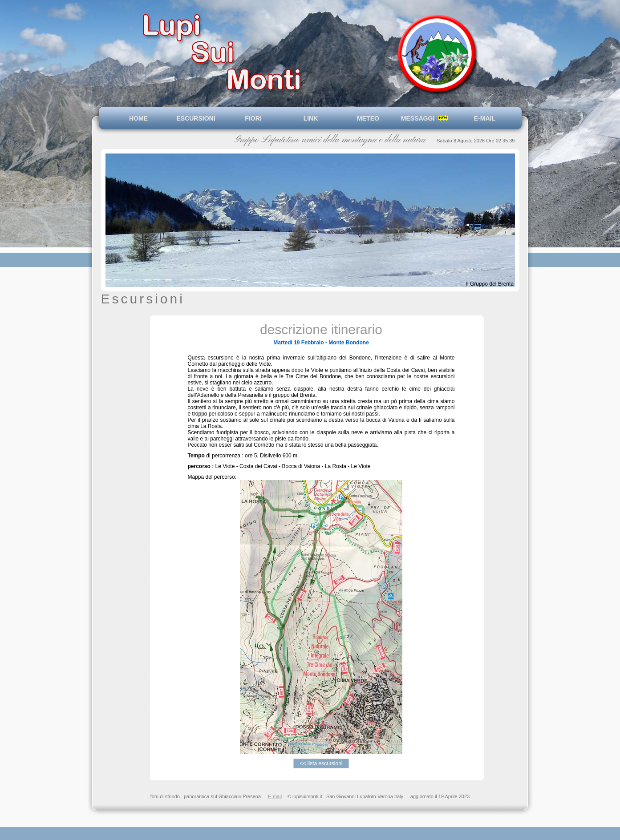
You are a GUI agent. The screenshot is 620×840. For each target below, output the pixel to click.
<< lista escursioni (321, 763)
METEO (368, 118)
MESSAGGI (425, 118)
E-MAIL (483, 118)
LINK (311, 118)
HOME (138, 118)
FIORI (253, 118)
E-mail (275, 796)
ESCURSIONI (196, 118)
